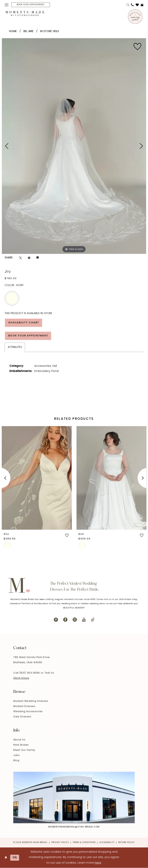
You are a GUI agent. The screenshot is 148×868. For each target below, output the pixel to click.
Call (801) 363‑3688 (27, 673)
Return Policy (127, 843)
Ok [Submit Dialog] (15, 858)
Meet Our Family (24, 750)
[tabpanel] (74, 146)
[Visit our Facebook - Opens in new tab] (65, 620)
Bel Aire (29, 31)
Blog (16, 761)
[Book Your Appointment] (31, 5)
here (98, 863)
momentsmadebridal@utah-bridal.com (74, 827)
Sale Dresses (22, 717)
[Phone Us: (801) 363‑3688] (132, 5)
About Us (19, 740)
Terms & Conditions (84, 843)
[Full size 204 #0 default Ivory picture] (74, 146)
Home (13, 31)
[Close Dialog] (6, 858)
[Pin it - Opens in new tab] (29, 258)
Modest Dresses (24, 706)
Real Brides (21, 745)
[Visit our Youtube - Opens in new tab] (84, 620)
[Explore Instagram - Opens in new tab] (74, 798)
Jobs (16, 755)
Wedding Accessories (28, 712)
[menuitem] (7, 5)
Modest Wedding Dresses (31, 701)
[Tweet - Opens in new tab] (20, 258)
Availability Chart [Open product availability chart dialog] (24, 323)
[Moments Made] (25, 13)
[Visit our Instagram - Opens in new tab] (75, 620)
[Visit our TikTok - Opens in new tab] (93, 620)
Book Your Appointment (29, 336)
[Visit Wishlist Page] (137, 5)
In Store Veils (50, 31)
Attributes (15, 347)
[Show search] (128, 5)
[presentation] (37, 478)
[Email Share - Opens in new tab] (38, 258)
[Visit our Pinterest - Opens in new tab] (56, 620)
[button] (7, 5)
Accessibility (107, 843)
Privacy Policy (60, 843)
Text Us (49, 673)
